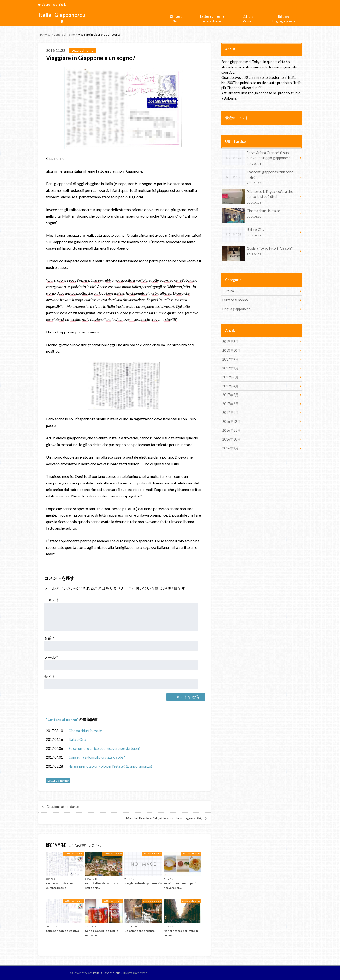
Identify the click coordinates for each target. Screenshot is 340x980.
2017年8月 (230, 368)
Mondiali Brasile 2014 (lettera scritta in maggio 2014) (164, 818)
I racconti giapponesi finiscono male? (260, 177)
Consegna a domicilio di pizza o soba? (97, 757)
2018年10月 (231, 350)
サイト (50, 676)
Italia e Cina (77, 740)
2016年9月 (230, 448)
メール (51, 657)
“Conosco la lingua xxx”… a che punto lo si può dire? (260, 197)
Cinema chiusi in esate (85, 731)
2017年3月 (230, 395)
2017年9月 (230, 359)
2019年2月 (230, 342)
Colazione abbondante (63, 807)
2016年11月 (231, 430)
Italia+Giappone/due (62, 18)
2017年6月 (230, 377)
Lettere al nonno (212, 18)
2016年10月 (231, 439)
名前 (49, 638)
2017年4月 (230, 386)
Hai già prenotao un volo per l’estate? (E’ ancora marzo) (110, 766)
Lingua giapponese (284, 18)
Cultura (248, 18)
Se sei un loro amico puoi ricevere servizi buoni (104, 748)
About (176, 18)
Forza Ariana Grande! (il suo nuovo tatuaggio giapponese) (260, 158)
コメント (52, 600)
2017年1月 (230, 413)
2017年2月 (230, 404)
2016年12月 (231, 421)
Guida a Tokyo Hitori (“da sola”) (260, 252)
